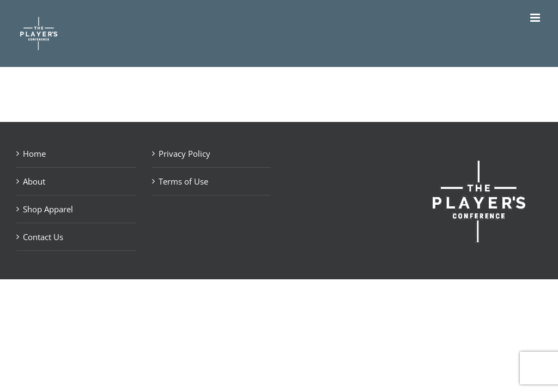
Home (34, 154)
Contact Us (43, 237)
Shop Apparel (48, 209)
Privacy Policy (184, 154)
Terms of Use (183, 181)
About (34, 181)
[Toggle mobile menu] (536, 18)
